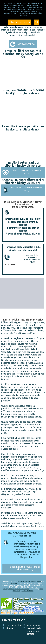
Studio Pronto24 (28, 591)
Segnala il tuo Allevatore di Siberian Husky (25, 568)
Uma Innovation (24, 581)
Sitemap (10, 628)
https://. (31, 607)
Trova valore (15, 583)
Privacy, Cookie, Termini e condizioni (16, 589)
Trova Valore (33, 625)
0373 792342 (10, 264)
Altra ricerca (26, 44)
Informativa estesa (19, 22)
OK (36, 22)
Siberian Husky (36, 581)
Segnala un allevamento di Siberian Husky (27, 189)
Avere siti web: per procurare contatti (34, 631)
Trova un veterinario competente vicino (27, 172)
